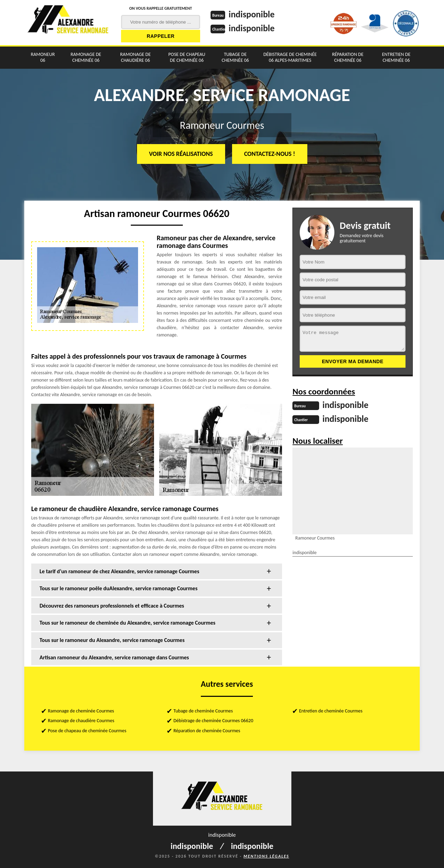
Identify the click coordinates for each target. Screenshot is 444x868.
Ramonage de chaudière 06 (135, 57)
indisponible (252, 14)
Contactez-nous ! (270, 154)
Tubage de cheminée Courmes (203, 711)
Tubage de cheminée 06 (235, 57)
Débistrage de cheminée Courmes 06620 (213, 721)
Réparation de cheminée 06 (348, 57)
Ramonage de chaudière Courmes (81, 721)
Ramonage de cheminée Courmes (81, 711)
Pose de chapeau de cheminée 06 (187, 57)
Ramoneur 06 (43, 57)
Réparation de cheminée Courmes (207, 731)
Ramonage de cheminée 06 (86, 57)
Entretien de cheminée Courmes (331, 711)
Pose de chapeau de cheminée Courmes (87, 731)
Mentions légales (266, 856)
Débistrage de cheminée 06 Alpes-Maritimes (290, 57)
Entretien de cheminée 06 (396, 57)
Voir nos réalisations (181, 154)
